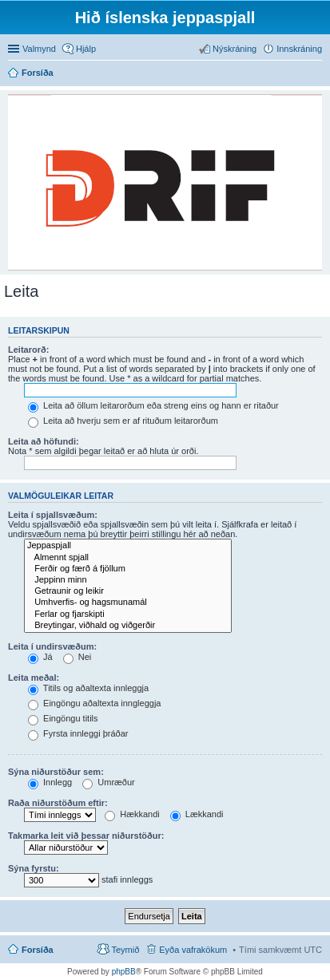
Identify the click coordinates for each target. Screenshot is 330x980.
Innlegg (50, 782)
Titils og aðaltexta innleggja (88, 688)
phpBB (124, 972)
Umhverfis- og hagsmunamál (128, 603)
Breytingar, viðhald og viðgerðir (128, 626)
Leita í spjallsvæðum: (53, 515)
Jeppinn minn (128, 580)
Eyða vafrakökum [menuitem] (193, 950)
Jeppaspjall (128, 546)
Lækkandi (197, 814)
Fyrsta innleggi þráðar (78, 733)
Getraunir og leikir (128, 591)
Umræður (109, 782)
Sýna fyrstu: (34, 868)
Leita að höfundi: (44, 441)
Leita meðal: (34, 678)
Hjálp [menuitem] (86, 49)
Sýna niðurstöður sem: (56, 772)
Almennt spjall (128, 558)
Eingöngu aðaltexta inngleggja (94, 703)
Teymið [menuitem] (125, 950)
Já (40, 657)
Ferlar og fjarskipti (128, 614)
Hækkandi (132, 814)
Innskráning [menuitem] (299, 49)
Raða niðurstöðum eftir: (58, 803)
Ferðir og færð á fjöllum (128, 569)
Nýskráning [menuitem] (235, 49)
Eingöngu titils (63, 718)
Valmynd (39, 49)
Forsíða (38, 950)
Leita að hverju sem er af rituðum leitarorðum (123, 421)
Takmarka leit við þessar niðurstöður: (86, 836)
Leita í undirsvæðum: (52, 646)
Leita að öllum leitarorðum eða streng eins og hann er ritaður (153, 405)
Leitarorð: (28, 350)
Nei (78, 657)
